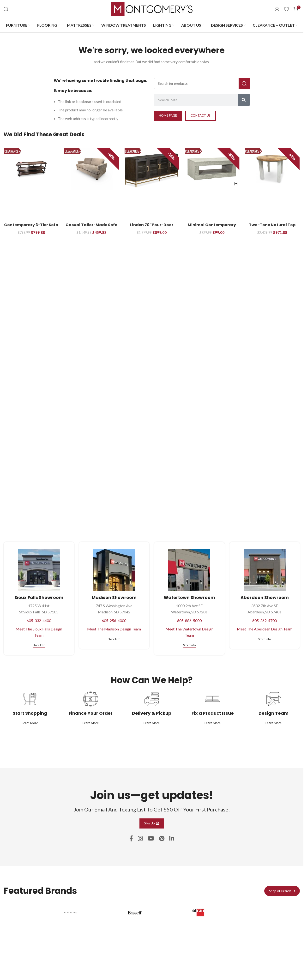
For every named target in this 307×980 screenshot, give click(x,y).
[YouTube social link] (151, 839)
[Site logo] (152, 9)
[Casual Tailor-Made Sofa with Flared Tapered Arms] (92, 169)
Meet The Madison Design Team (114, 629)
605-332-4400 (39, 620)
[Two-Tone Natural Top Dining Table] (272, 169)
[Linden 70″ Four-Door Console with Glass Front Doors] (152, 169)
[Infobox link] (88, 939)
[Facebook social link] (131, 839)
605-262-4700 (265, 620)
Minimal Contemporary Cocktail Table (212, 227)
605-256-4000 (114, 620)
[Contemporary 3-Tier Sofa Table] (31, 169)
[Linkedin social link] (172, 839)
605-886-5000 (189, 620)
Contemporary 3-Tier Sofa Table (31, 227)
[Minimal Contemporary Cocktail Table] (212, 169)
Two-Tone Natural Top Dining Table (272, 227)
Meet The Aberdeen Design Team (265, 629)
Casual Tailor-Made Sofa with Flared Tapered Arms (91, 227)
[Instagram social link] (140, 839)
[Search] (6, 9)
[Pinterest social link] (162, 839)
